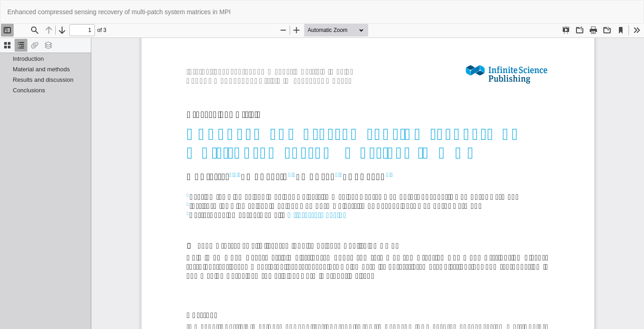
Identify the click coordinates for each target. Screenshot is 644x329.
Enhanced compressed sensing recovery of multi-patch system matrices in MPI (119, 12)
